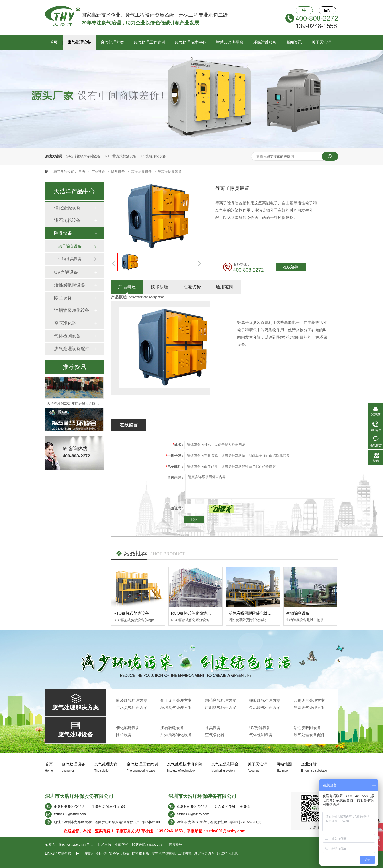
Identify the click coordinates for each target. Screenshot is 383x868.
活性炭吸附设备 (70, 285)
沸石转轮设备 (67, 220)
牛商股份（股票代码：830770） (139, 845)
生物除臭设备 (298, 613)
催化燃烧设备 (67, 208)
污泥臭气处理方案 (221, 708)
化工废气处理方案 (176, 701)
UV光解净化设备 (154, 156)
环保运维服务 (265, 42)
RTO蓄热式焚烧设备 (121, 156)
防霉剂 (89, 853)
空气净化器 (65, 323)
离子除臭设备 (142, 171)
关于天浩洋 (321, 42)
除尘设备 (63, 298)
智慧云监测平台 (230, 42)
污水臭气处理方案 (132, 708)
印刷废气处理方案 (309, 701)
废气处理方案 (112, 42)
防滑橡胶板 (141, 853)
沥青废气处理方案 (309, 708)
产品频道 (99, 171)
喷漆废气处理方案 (132, 701)
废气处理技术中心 (191, 42)
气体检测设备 (67, 336)
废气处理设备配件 (72, 349)
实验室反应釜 (119, 853)
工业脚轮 (185, 853)
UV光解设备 (66, 272)
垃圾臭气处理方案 (176, 708)
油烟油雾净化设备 (72, 310)
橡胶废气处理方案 (265, 701)
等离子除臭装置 (170, 171)
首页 (54, 42)
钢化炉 (102, 853)
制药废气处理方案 (221, 701)
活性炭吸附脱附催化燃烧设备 (254, 613)
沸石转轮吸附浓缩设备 (84, 156)
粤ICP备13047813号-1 (76, 845)
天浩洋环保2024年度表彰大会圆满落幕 (76, 406)
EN (327, 10)
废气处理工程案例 (149, 42)
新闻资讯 (294, 42)
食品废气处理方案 (265, 708)
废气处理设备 (79, 42)
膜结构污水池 (227, 853)
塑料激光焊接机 (164, 853)
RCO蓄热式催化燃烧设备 (193, 613)
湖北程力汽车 (204, 853)
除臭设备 (118, 171)
